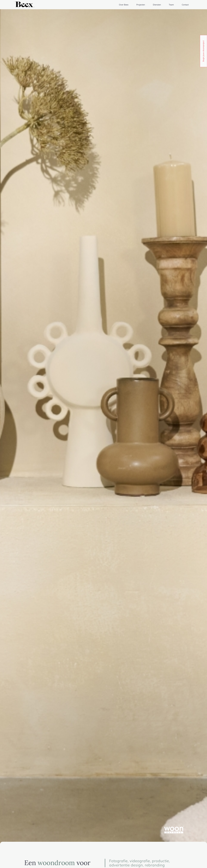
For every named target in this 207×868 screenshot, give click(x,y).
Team (171, 5)
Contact (185, 5)
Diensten (157, 5)
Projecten (141, 5)
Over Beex (124, 5)
